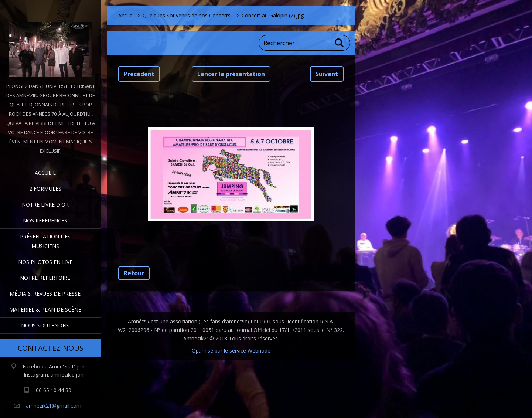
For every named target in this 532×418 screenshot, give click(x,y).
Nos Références (45, 220)
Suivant (327, 74)
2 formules (45, 189)
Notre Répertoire (45, 278)
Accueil (45, 173)
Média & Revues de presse (45, 294)
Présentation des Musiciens (45, 241)
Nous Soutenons (45, 325)
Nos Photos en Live (45, 262)
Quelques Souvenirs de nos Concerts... (188, 15)
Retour (134, 273)
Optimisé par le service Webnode (231, 351)
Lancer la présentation (231, 74)
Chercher (340, 43)
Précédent (139, 74)
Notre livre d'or (45, 205)
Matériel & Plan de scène (45, 310)
